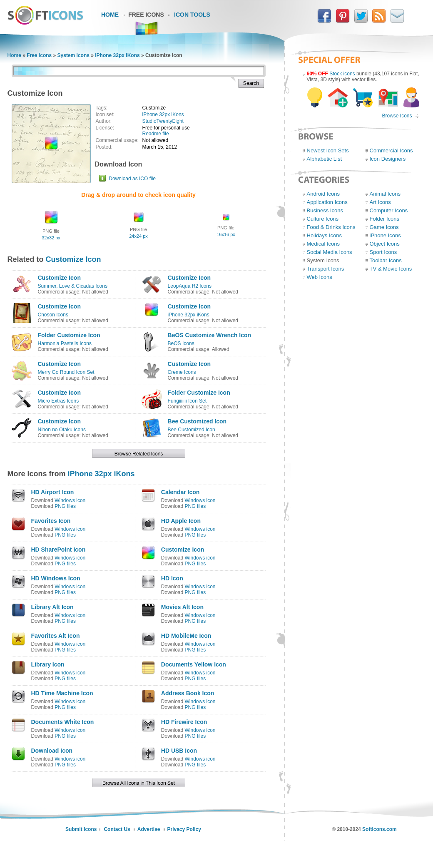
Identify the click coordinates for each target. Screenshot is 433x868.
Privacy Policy (184, 829)
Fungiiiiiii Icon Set (187, 401)
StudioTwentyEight (163, 121)
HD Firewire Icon (184, 722)
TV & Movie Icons (391, 269)
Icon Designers (388, 159)
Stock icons (342, 74)
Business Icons (325, 210)
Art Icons (380, 202)
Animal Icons (385, 194)
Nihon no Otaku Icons (62, 430)
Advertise (149, 829)
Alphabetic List (325, 159)
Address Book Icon (188, 693)
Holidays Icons (325, 235)
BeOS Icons (181, 343)
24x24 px (138, 236)
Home (110, 15)
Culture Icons (323, 219)
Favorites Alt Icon (56, 636)
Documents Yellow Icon (194, 664)
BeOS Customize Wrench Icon (209, 335)
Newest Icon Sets (328, 150)
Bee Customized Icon (197, 421)
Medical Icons (323, 244)
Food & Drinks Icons (331, 227)
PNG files (65, 506)
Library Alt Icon (52, 607)
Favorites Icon (51, 521)
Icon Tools (192, 15)
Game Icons (384, 227)
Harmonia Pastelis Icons (65, 343)
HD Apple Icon (181, 521)
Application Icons (327, 202)
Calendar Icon (180, 492)
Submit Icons (81, 829)
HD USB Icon (179, 751)
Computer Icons (389, 210)
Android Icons (324, 194)
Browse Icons (397, 116)
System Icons (73, 55)
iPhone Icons (385, 235)
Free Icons (146, 15)
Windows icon (70, 500)
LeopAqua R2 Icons (190, 286)
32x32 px (51, 238)
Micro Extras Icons (58, 401)
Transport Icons (326, 269)
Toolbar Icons (386, 260)
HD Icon (172, 578)
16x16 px (226, 234)
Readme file (156, 134)
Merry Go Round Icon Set (66, 372)
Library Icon (48, 664)
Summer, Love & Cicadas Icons (73, 286)
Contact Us (117, 829)
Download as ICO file (132, 179)
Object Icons (385, 244)
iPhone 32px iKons (117, 55)
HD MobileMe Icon (186, 636)
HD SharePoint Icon (58, 550)
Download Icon (52, 751)
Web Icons (320, 277)
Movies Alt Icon (182, 607)
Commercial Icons (391, 150)
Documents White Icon (63, 722)
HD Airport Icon (53, 492)
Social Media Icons (330, 252)
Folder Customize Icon (69, 335)
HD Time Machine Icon (62, 693)
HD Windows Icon (56, 578)
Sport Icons (383, 252)
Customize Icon (73, 259)
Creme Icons (182, 372)
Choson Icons (53, 315)
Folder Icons (385, 219)
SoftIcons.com (379, 829)
